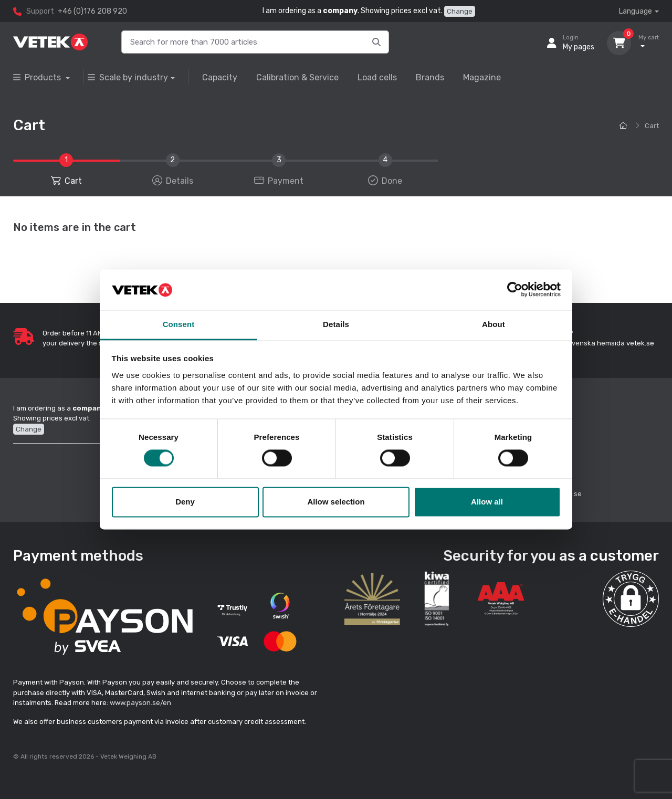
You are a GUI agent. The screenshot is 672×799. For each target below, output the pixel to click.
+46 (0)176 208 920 (92, 11)
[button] (631, 599)
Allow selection (336, 502)
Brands (430, 77)
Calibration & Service (297, 77)
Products (38, 77)
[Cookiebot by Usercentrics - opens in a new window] (515, 290)
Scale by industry (128, 77)
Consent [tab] (179, 324)
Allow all (487, 502)
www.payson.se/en (140, 703)
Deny (185, 502)
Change (460, 11)
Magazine (482, 77)
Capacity (220, 77)
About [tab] (493, 324)
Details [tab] (336, 324)
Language (636, 11)
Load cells (377, 77)
